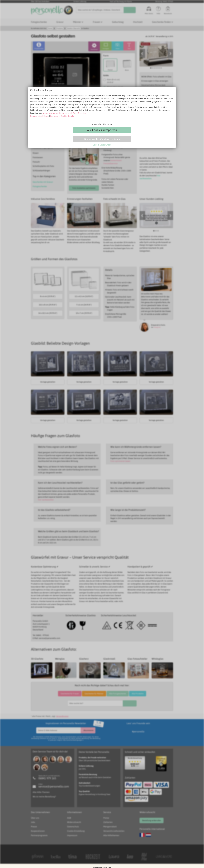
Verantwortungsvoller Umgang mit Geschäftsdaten (64, 113)
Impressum (55, 116)
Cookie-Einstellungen (102, 145)
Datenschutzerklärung (40, 116)
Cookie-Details (67, 116)
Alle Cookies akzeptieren (102, 130)
